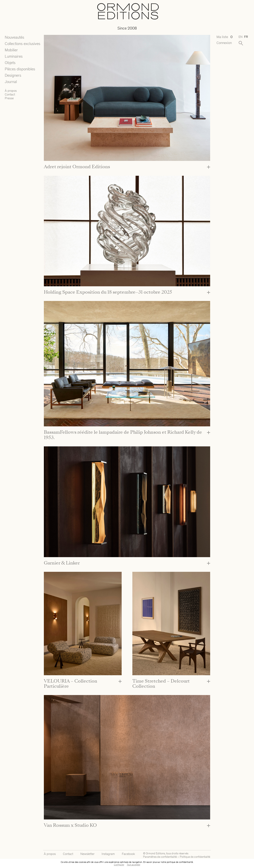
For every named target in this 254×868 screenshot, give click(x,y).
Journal (11, 82)
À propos (11, 91)
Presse (9, 98)
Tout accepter (134, 865)
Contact (10, 94)
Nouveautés (14, 37)
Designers (13, 75)
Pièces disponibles (20, 69)
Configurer (119, 865)
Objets (10, 63)
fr (246, 37)
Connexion (224, 43)
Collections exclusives (23, 44)
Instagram (108, 854)
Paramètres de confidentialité (160, 857)
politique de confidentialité (180, 862)
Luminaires (14, 56)
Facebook (128, 854)
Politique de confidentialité (195, 857)
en (241, 37)
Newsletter (87, 854)
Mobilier (11, 50)
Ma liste (224, 37)
